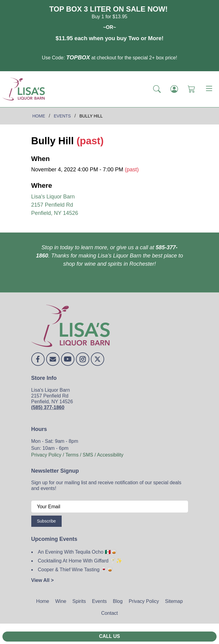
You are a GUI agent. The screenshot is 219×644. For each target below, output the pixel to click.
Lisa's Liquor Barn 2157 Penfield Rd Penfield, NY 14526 (55, 205)
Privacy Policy (144, 601)
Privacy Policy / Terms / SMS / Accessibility (77, 455)
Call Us (109, 636)
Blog (118, 601)
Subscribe (46, 521)
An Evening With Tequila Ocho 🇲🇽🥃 (77, 552)
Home (43, 601)
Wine (61, 601)
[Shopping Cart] (192, 89)
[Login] (174, 89)
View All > (43, 580)
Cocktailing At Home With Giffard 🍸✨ (80, 561)
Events (99, 601)
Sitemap (174, 601)
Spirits (79, 601)
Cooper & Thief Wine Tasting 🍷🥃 (76, 570)
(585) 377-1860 (48, 407)
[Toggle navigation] (209, 89)
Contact (109, 613)
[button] (157, 89)
